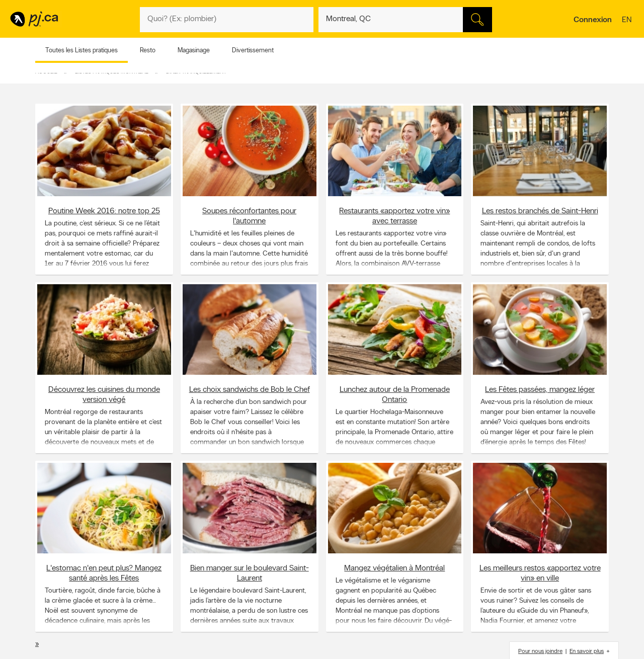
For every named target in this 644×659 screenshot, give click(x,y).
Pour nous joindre (540, 651)
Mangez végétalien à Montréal (394, 568)
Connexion (593, 20)
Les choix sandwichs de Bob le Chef (250, 389)
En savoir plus (587, 651)
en (628, 21)
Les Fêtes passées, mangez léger (540, 389)
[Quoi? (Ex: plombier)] (227, 20)
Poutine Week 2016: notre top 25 (104, 211)
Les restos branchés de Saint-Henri (540, 211)
